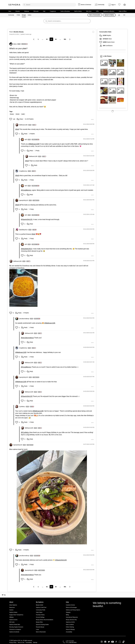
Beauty (12, 114)
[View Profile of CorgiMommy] (25, 171)
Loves (37, 629)
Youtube (113, 642)
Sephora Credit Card (41, 607)
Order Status (39, 612)
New (10, 11)
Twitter (109, 642)
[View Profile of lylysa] (17, 44)
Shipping (68, 612)
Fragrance (53, 11)
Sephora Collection (109, 11)
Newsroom (12, 607)
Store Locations (70, 625)
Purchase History (40, 615)
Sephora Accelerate (14, 632)
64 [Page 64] (56, 39)
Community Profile (41, 610)
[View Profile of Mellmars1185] (25, 125)
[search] (49, 5)
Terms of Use (21, 642)
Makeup (27, 11)
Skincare (36, 11)
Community (11, 15)
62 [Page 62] (47, 39)
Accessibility (69, 632)
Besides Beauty (19, 32)
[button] (11, 119)
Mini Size (89, 11)
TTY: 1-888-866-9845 (71, 642)
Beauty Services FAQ (71, 620)
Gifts (97, 11)
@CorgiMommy (26, 190)
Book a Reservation (41, 632)
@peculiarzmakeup (27, 338)
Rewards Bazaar (40, 627)
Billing (67, 615)
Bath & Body (78, 11)
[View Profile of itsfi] (28, 139)
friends (18, 114)
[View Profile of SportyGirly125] (25, 200)
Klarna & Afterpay (70, 629)
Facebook (105, 642)
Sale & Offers (123, 11)
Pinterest (116, 642)
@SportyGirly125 (27, 219)
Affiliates (11, 617)
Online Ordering (70, 627)
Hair (44, 11)
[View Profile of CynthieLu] (24, 407)
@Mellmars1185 (34, 144)
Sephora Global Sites (15, 625)
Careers (11, 610)
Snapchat (120, 642)
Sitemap (35, 642)
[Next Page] (70, 39)
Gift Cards (12, 622)
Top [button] (5, 595)
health (23, 114)
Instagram (102, 642)
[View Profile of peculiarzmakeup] (26, 319)
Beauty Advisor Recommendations (45, 620)
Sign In (114, 5)
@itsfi (17, 129)
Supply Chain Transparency (16, 615)
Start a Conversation (95, 15)
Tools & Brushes (65, 11)
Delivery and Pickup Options (73, 610)
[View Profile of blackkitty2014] (25, 230)
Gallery (29, 15)
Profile (18, 15)
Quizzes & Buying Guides (42, 625)
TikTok (124, 642)
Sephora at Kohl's (70, 622)
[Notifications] (119, 15)
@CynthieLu (25, 432)
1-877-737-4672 (70, 641)
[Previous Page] (34, 39)
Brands (18, 11)
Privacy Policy (13, 642)
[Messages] (124, 15)
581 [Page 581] (65, 39)
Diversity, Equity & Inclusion (16, 627)
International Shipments (72, 617)
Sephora (14, 5)
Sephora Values (13, 612)
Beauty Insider (40, 605)
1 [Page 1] (38, 39)
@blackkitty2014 (26, 249)
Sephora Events (13, 620)
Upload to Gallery (109, 15)
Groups (24, 15)
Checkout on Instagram (15, 629)
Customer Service (70, 605)
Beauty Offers (39, 622)
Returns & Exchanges (71, 607)
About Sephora (13, 605)
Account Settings (40, 617)
